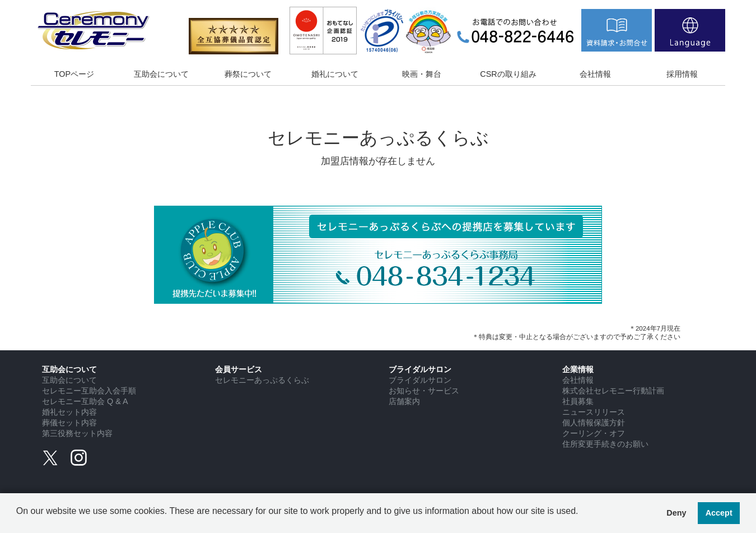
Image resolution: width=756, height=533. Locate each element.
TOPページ (74, 74)
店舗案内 (404, 401)
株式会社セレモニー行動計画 (613, 391)
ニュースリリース (594, 412)
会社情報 (595, 74)
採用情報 (682, 74)
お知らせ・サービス (424, 391)
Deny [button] (676, 513)
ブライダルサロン (420, 380)
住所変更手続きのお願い (605, 444)
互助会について (161, 74)
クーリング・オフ (594, 433)
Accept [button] (719, 513)
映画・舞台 (422, 74)
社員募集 (578, 401)
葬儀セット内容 (69, 423)
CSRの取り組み (508, 74)
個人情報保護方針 (594, 423)
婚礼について (335, 74)
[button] (18, 520)
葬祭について (248, 74)
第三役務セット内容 (77, 433)
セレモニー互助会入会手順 (89, 391)
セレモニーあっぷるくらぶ (262, 380)
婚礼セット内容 (69, 412)
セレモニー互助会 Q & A (85, 401)
